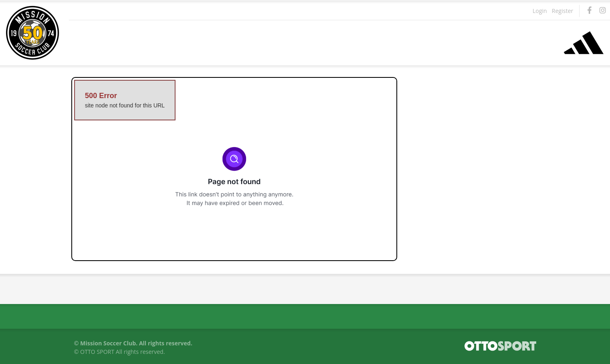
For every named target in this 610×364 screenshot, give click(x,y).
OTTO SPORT (97, 352)
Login (540, 11)
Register (562, 11)
